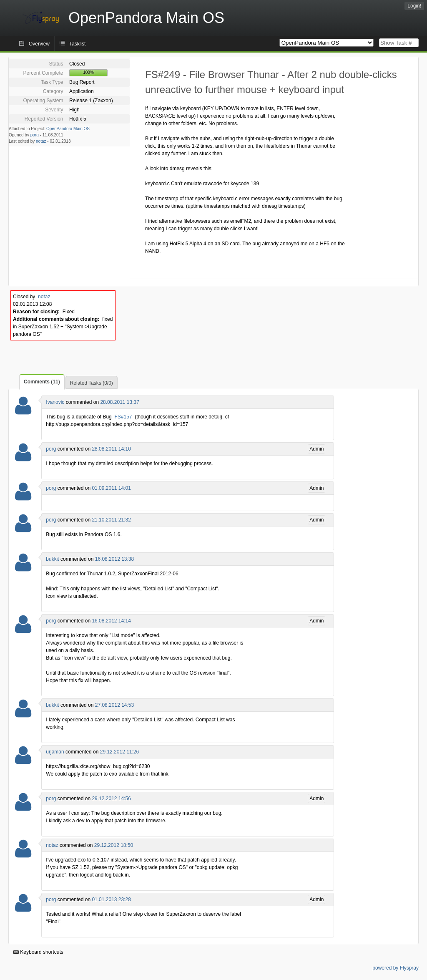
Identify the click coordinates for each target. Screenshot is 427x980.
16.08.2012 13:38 (114, 559)
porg (35, 135)
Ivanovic (55, 402)
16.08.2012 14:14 (111, 621)
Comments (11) (42, 382)
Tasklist (77, 44)
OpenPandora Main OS (68, 129)
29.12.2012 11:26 (119, 752)
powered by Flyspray (396, 968)
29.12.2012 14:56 (111, 799)
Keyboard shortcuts (38, 952)
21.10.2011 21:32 (111, 520)
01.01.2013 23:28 (111, 899)
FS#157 (123, 417)
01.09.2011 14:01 (111, 488)
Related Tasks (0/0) (92, 383)
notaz (41, 141)
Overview (39, 44)
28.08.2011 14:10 (111, 449)
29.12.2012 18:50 (114, 845)
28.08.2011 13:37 (119, 402)
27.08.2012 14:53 (114, 705)
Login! (414, 6)
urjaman (55, 752)
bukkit (52, 559)
